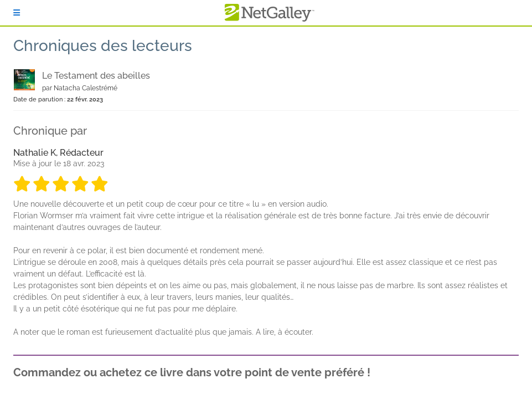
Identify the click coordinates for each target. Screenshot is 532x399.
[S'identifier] (17, 13)
